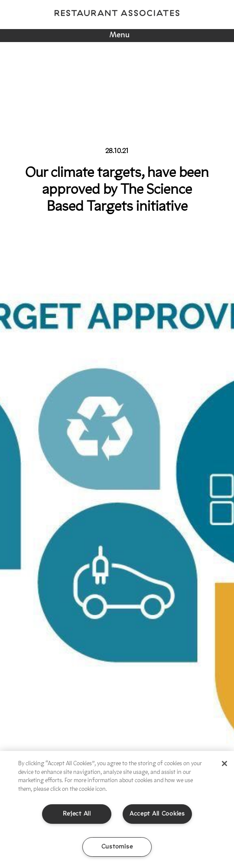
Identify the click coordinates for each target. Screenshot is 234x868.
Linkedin (159, 24)
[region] (117, 809)
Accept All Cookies (157, 814)
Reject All (77, 814)
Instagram (79, 24)
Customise (117, 847)
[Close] (224, 764)
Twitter (121, 24)
